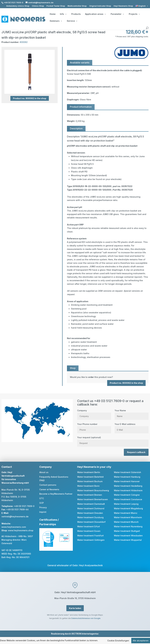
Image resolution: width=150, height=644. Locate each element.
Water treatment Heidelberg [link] (128, 486)
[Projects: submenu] (139, 14)
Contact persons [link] (48, 485)
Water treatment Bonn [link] (88, 486)
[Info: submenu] (66, 14)
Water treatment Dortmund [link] (91, 508)
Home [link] (53, 14)
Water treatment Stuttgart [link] (127, 531)
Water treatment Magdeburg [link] (128, 508)
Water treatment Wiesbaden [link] (128, 536)
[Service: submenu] (77, 21)
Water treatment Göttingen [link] (91, 540)
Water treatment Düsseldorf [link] (91, 522)
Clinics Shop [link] (38, 6)
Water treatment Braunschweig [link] (93, 490)
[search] (147, 28)
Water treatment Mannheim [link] (128, 517)
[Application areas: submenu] (105, 14)
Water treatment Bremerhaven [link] (93, 499)
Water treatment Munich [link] (126, 522)
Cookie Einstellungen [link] (118, 641)
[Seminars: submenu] (61, 21)
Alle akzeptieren (141, 641)
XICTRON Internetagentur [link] (85, 634)
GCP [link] (42, 503)
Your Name (132, 413)
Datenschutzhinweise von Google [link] (86, 618)
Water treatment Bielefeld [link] (90, 477)
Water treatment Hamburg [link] (127, 477)
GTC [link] (42, 498)
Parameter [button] (117, 14)
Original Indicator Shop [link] (100, 6)
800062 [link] (24, 42)
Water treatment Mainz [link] (126, 513)
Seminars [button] (56, 21)
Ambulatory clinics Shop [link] (18, 6)
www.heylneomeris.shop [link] (21, 530)
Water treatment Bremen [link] (90, 495)
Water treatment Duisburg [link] (90, 517)
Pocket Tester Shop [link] (56, 6)
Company (94, 413)
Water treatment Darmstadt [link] (91, 504)
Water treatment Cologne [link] (127, 495)
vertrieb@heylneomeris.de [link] (15, 517)
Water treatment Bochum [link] (90, 481)
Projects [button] (134, 14)
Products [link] (76, 14)
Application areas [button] (95, 14)
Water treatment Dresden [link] (90, 513)
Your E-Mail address (132, 427)
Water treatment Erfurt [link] (89, 526)
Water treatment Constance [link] (128, 499)
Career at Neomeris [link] (49, 489)
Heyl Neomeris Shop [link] (123, 6)
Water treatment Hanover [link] (127, 481)
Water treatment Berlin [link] (89, 472)
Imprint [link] (43, 512)
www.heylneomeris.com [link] (14, 527)
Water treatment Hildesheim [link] (128, 490)
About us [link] (44, 472)
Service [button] (72, 21)
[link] (142, 6)
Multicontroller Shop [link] (77, 6)
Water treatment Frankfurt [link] (90, 536)
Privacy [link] (43, 507)
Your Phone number (94, 427)
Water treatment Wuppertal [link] (128, 540)
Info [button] (63, 14)
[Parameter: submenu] (123, 14)
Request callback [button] (136, 452)
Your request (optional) (113, 440)
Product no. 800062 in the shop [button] (30, 98)
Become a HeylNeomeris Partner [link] (56, 494)
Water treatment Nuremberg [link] (128, 526)
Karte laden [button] (75, 608)
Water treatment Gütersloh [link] (127, 472)
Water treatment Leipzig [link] (126, 504)
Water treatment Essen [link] (89, 531)
